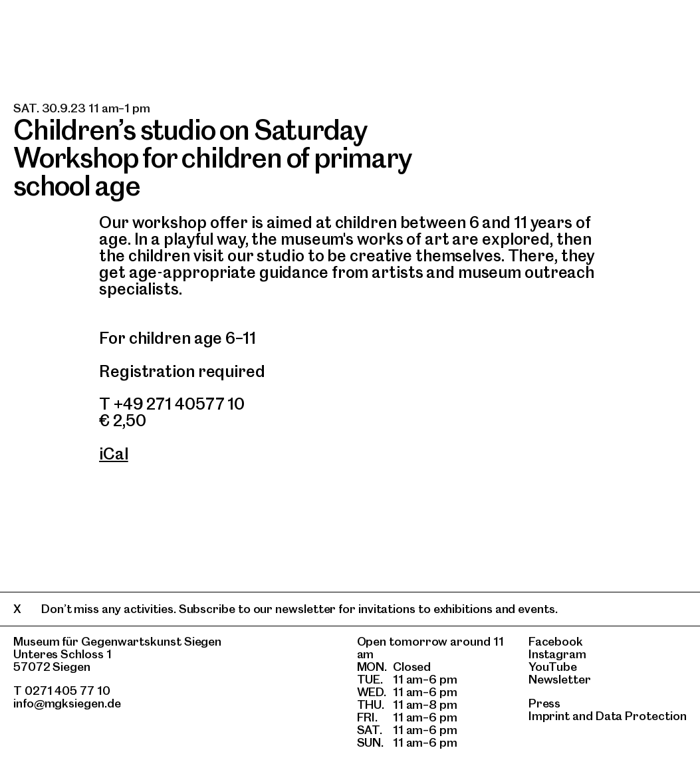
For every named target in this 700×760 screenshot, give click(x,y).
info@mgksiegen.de (67, 703)
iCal (114, 454)
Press (545, 703)
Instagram (557, 654)
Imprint (549, 716)
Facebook (556, 641)
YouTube (553, 667)
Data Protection (641, 716)
